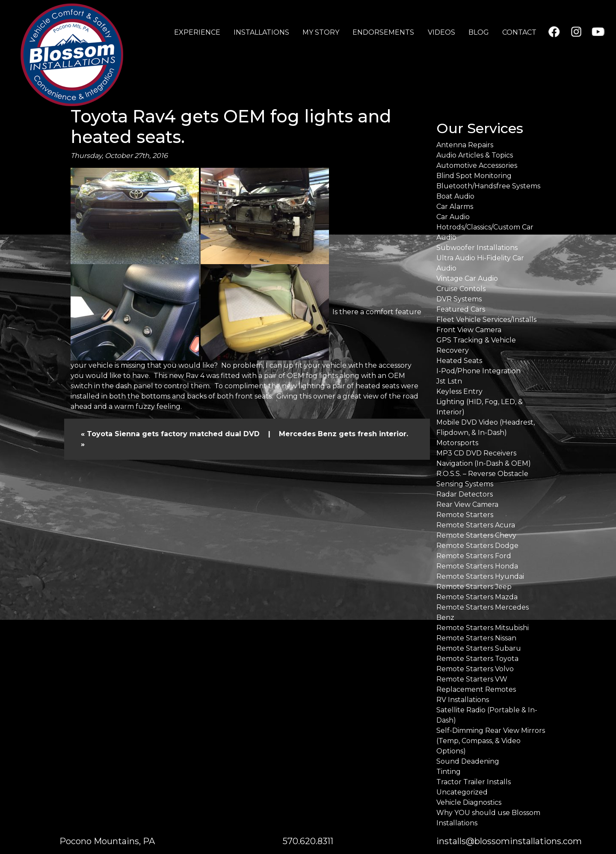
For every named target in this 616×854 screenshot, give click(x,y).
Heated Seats (459, 361)
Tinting (449, 772)
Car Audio (453, 217)
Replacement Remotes (476, 689)
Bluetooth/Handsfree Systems (488, 186)
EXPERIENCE (197, 32)
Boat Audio (455, 196)
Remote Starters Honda (477, 566)
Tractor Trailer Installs (474, 782)
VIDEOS (441, 32)
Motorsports (457, 443)
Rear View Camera (467, 504)
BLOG (479, 32)
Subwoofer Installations (477, 248)
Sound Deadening (468, 761)
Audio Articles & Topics (475, 155)
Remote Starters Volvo (475, 669)
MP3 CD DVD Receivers (476, 453)
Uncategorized (462, 792)
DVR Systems (459, 299)
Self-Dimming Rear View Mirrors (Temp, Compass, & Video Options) (491, 741)
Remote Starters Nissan (476, 638)
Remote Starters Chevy (476, 535)
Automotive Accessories (477, 165)
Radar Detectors (465, 494)
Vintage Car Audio (467, 278)
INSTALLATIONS (261, 32)
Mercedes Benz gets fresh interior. (344, 434)
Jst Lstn (449, 381)
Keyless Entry (459, 391)
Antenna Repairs (465, 145)
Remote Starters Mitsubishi (483, 628)
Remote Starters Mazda (477, 597)
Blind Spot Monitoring (474, 176)
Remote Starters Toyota (477, 659)
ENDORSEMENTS (383, 32)
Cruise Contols (461, 289)
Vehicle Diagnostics (469, 802)
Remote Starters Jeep (474, 587)
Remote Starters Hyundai (480, 576)
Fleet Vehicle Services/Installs (486, 320)
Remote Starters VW (472, 679)
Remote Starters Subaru (479, 648)
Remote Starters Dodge (477, 546)
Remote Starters (465, 515)
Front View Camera (469, 330)
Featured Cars (461, 309)
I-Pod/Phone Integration (478, 371)
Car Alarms (455, 207)
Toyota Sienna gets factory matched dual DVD (173, 434)
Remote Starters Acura (476, 525)
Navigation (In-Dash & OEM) (484, 463)
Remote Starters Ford (474, 556)
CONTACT (519, 32)
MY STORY (321, 32)
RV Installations (463, 700)
